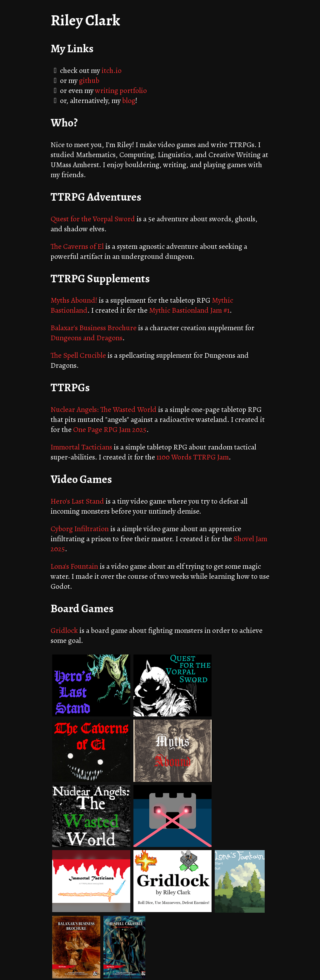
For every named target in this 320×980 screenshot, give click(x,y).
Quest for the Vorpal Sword (93, 219)
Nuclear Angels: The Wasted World (104, 409)
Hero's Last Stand (77, 501)
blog (129, 100)
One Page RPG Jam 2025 (110, 429)
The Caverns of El (77, 246)
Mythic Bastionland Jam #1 (189, 310)
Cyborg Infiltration (80, 529)
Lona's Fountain (74, 566)
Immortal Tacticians (81, 447)
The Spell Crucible (78, 355)
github (89, 80)
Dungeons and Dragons (87, 338)
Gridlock (64, 630)
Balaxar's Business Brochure (94, 328)
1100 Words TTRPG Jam (193, 457)
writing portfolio (121, 90)
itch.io (112, 70)
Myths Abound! (74, 300)
